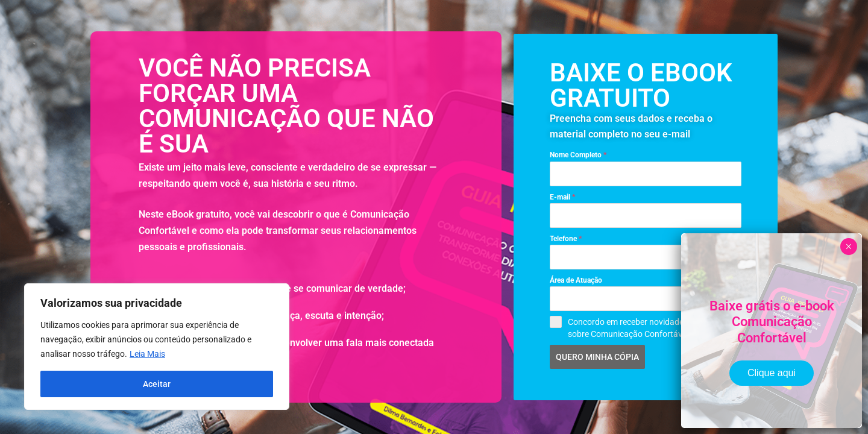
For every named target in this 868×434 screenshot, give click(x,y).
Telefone (566, 239)
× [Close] (848, 247)
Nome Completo (578, 155)
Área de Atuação (576, 280)
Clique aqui (772, 373)
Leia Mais (147, 354)
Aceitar (157, 384)
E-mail (562, 197)
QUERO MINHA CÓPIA (597, 357)
